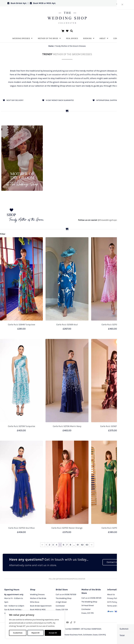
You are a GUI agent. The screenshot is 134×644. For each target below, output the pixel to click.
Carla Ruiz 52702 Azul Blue (21, 528)
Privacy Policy (113, 598)
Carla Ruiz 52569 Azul (67, 324)
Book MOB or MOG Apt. (43, 3)
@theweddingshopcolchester (102, 220)
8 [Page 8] (70, 545)
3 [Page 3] (53, 545)
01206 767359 (70, 594)
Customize (18, 633)
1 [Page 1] (46, 545)
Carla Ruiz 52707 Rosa (113, 324)
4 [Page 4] (56, 545)
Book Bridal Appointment (41, 606)
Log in (122, 3)
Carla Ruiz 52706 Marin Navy (67, 426)
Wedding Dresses (37, 594)
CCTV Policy (112, 602)
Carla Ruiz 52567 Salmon (113, 426)
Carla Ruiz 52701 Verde (113, 528)
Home (51, 46)
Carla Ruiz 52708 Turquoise (21, 426)
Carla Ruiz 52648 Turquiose (21, 324)
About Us (111, 594)
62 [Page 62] (82, 545)
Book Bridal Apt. (17, 3)
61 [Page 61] (78, 545)
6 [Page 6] (63, 545)
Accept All (53, 633)
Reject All (35, 633)
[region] (35, 625)
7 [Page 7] (67, 545)
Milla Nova (35, 602)
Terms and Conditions (116, 606)
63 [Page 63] (87, 545)
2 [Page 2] (49, 545)
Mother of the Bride (38, 598)
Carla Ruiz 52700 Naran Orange (67, 528)
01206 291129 (96, 598)
